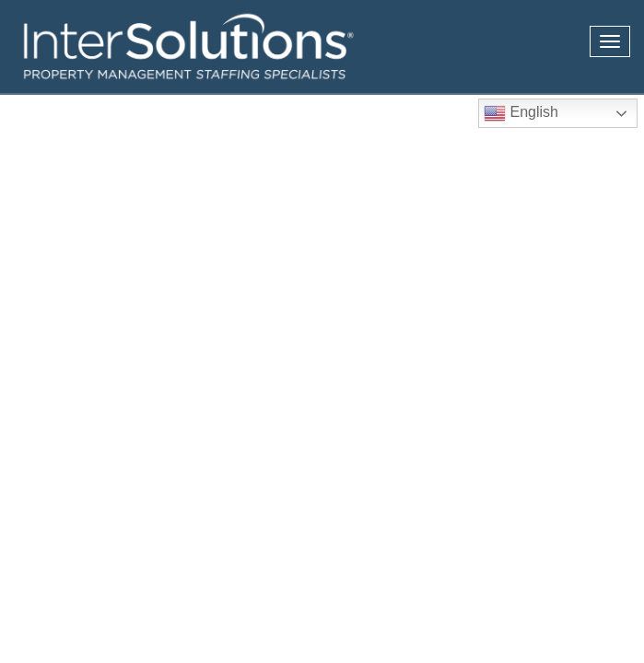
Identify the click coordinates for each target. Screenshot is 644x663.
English (521, 113)
